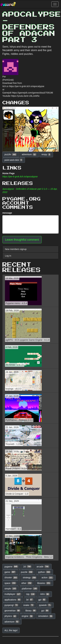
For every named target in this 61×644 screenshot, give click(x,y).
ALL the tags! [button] (11, 630)
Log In (8, 256)
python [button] (45, 572)
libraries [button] (44, 583)
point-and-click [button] (14, 160)
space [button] (10, 583)
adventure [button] (29, 155)
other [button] (27, 583)
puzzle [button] (11, 155)
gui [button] (45, 611)
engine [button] (28, 616)
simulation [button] (46, 616)
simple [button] (11, 589)
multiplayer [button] (13, 594)
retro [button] (45, 594)
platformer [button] (30, 589)
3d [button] (30, 600)
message (7, 213)
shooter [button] (11, 578)
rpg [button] (31, 594)
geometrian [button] (13, 611)
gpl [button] (42, 600)
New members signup (16, 249)
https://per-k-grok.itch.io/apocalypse (20, 177)
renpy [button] (46, 155)
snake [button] (29, 605)
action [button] (48, 578)
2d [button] (28, 567)
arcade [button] (43, 567)
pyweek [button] (45, 605)
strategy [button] (30, 578)
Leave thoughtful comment (22, 240)
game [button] (10, 572)
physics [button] (11, 616)
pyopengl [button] (11, 605)
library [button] (31, 611)
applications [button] (13, 600)
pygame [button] (11, 567)
